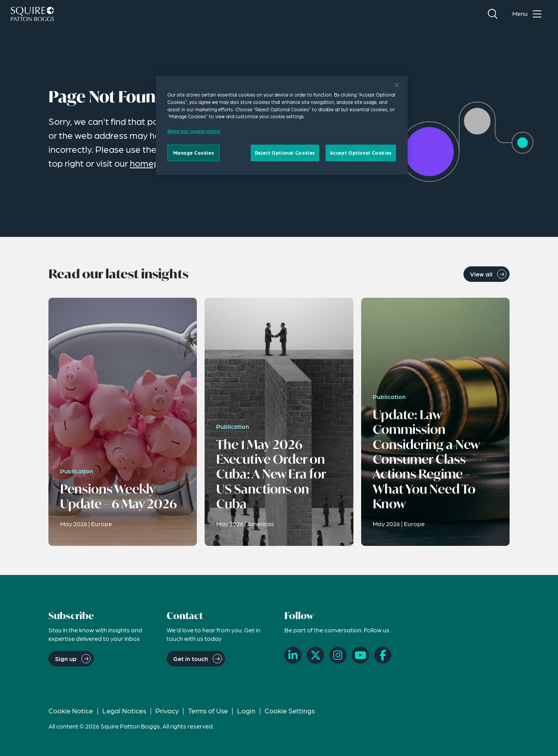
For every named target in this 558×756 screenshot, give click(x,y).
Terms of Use (208, 710)
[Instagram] (338, 655)
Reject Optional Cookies (285, 153)
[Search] (493, 14)
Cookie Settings (290, 710)
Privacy (167, 710)
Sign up (66, 658)
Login (246, 710)
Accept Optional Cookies (361, 153)
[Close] (397, 85)
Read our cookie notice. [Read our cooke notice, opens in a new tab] (194, 131)
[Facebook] (383, 655)
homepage (153, 163)
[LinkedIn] (293, 655)
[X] (315, 655)
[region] (282, 125)
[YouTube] (360, 655)
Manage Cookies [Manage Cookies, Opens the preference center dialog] (194, 153)
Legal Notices (124, 710)
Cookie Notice (71, 710)
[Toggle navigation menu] (529, 14)
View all (481, 274)
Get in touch (191, 658)
